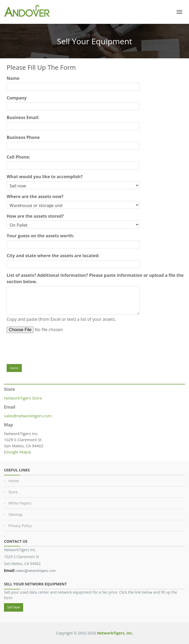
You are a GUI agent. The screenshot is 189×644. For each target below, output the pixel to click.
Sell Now (14, 607)
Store (13, 492)
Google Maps (17, 452)
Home (14, 481)
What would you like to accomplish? (45, 177)
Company (17, 98)
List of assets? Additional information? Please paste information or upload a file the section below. (95, 278)
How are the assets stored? (35, 216)
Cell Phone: (18, 157)
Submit (14, 368)
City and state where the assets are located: (53, 256)
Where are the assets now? (35, 196)
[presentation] (47, 347)
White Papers (20, 503)
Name (13, 78)
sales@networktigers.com (28, 416)
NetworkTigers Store (23, 398)
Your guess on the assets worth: (40, 236)
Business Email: (23, 117)
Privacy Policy (20, 526)
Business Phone (23, 137)
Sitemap (16, 514)
